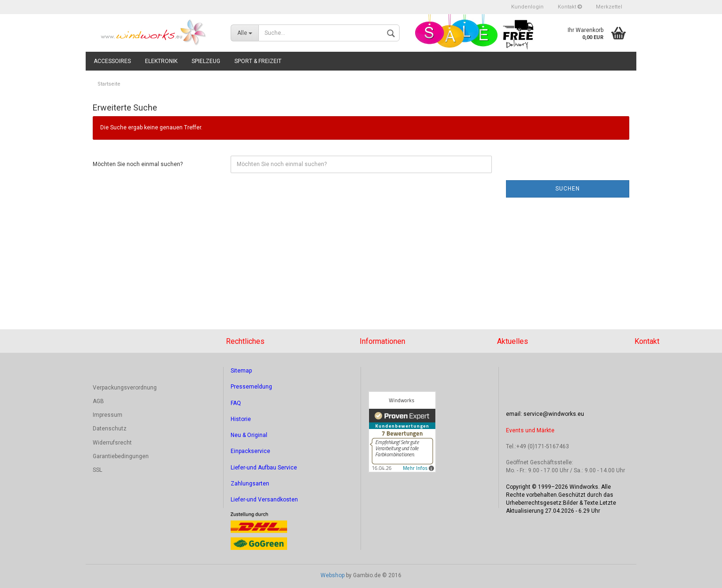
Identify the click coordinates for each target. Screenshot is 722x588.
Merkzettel (609, 7)
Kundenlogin (527, 7)
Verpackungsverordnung (125, 388)
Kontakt (570, 7)
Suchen (568, 189)
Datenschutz (110, 429)
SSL (97, 470)
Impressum (108, 415)
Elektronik (161, 61)
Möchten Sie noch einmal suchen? (138, 164)
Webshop (333, 575)
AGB (98, 401)
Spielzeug (206, 61)
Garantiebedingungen (121, 456)
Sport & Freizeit (258, 61)
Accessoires (112, 61)
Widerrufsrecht (112, 443)
